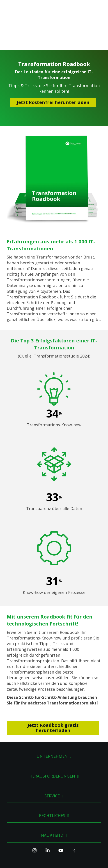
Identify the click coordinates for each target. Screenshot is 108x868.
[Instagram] (34, 818)
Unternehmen (52, 722)
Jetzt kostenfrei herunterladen (53, 68)
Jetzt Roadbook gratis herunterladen (53, 694)
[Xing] (74, 818)
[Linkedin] (48, 818)
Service (52, 762)
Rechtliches (52, 782)
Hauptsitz (52, 801)
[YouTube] (61, 818)
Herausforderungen (52, 742)
